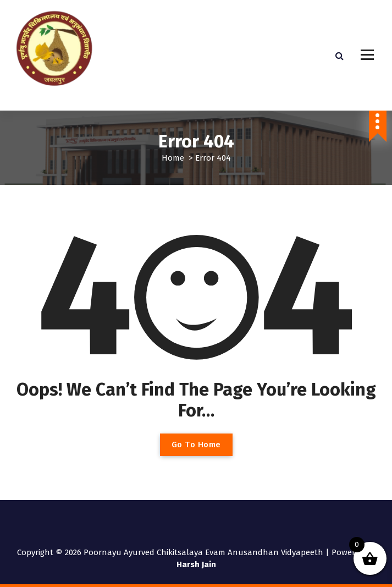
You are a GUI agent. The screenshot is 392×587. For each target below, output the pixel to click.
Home (173, 158)
